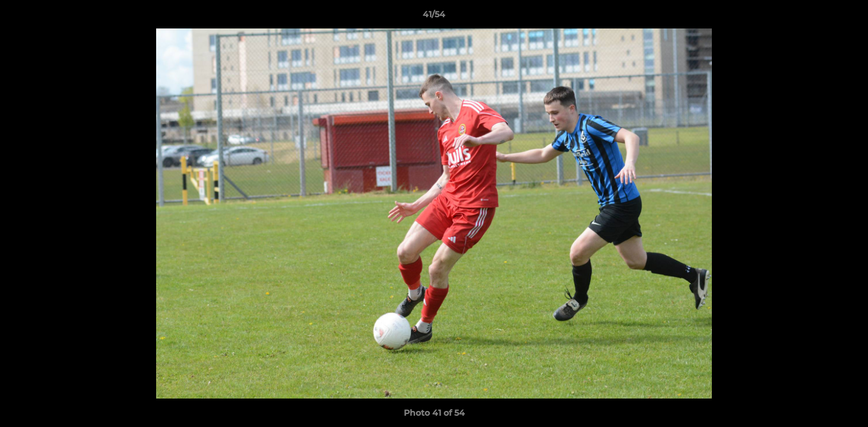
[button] (847, 17)
